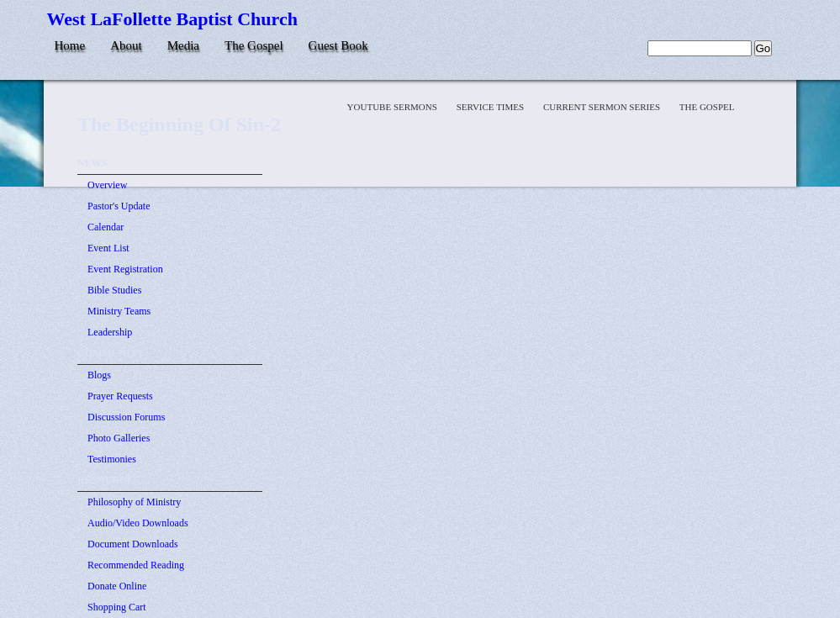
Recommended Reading (136, 565)
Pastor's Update (119, 206)
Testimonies (112, 459)
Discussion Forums (126, 417)
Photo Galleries (119, 438)
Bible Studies (114, 290)
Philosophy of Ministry (134, 502)
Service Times (491, 107)
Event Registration (125, 269)
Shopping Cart (117, 607)
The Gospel (254, 45)
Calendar (106, 227)
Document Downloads (133, 544)
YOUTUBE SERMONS (394, 107)
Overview (107, 185)
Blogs (99, 375)
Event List (108, 248)
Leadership (110, 332)
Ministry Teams (119, 311)
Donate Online (117, 586)
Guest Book (338, 45)
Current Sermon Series (603, 107)
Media (183, 45)
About (126, 45)
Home (70, 45)
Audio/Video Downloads (138, 523)
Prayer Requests (120, 396)
